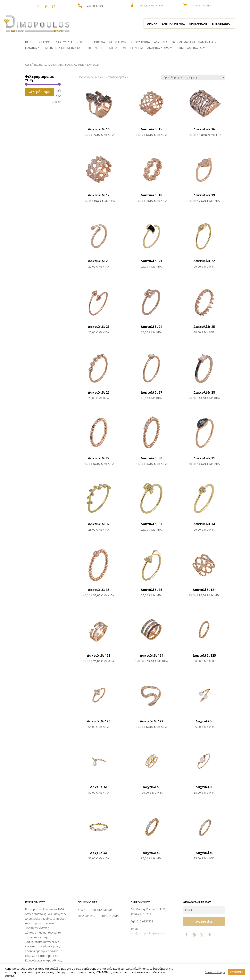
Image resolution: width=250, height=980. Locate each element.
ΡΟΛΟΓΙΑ (137, 48)
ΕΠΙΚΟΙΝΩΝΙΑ (221, 24)
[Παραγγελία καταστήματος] (193, 77)
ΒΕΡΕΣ (30, 42)
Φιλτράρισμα (39, 92)
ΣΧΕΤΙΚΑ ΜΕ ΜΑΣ (173, 24)
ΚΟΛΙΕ (81, 42)
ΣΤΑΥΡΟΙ (45, 42)
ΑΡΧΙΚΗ (152, 24)
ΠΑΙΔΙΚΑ (31, 48)
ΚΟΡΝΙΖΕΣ (96, 48)
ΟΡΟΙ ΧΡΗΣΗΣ (198, 24)
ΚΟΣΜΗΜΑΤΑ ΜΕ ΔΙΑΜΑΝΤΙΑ (193, 42)
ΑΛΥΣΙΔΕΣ (161, 42)
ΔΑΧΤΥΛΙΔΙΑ (64, 42)
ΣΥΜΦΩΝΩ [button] (236, 972)
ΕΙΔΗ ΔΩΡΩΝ (117, 48)
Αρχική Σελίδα (33, 65)
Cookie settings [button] (215, 972)
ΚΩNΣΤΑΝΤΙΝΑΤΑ (189, 48)
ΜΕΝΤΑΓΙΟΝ (118, 42)
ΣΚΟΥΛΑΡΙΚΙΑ (140, 42)
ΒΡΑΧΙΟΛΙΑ (97, 42)
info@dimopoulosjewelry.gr (148, 933)
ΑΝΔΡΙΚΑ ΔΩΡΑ (158, 48)
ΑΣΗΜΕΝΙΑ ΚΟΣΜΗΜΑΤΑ (62, 48)
